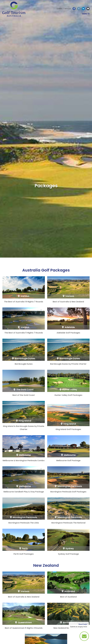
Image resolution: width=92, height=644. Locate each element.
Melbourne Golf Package (68, 461)
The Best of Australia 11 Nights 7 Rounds (24, 333)
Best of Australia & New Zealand (68, 302)
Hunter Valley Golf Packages (68, 395)
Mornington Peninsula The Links (24, 523)
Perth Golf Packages (24, 554)
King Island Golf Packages (68, 429)
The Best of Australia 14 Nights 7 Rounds (24, 302)
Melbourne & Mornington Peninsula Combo (24, 461)
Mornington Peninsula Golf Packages (68, 492)
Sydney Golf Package (68, 554)
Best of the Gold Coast (24, 395)
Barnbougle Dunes (24, 364)
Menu (86, 14)
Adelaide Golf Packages (68, 333)
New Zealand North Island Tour (68, 628)
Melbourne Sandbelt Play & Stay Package (24, 492)
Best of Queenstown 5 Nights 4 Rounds (24, 628)
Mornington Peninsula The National (68, 523)
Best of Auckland (68, 597)
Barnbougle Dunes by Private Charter (68, 364)
